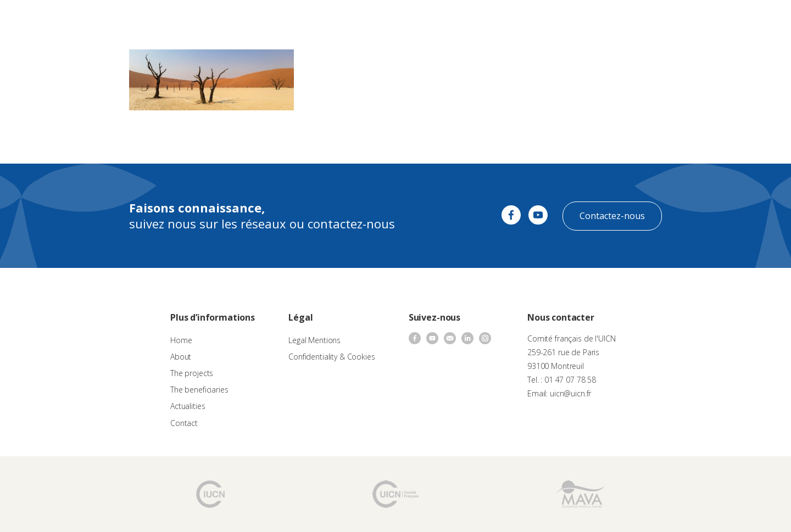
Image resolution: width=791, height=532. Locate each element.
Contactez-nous (612, 216)
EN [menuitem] (753, 19)
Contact (538, 19)
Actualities (496, 19)
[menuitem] (759, 20)
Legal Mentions (314, 340)
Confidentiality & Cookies (332, 357)
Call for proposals (314, 19)
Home (181, 340)
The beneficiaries (439, 19)
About (263, 19)
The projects (377, 19)
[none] (759, 20)
